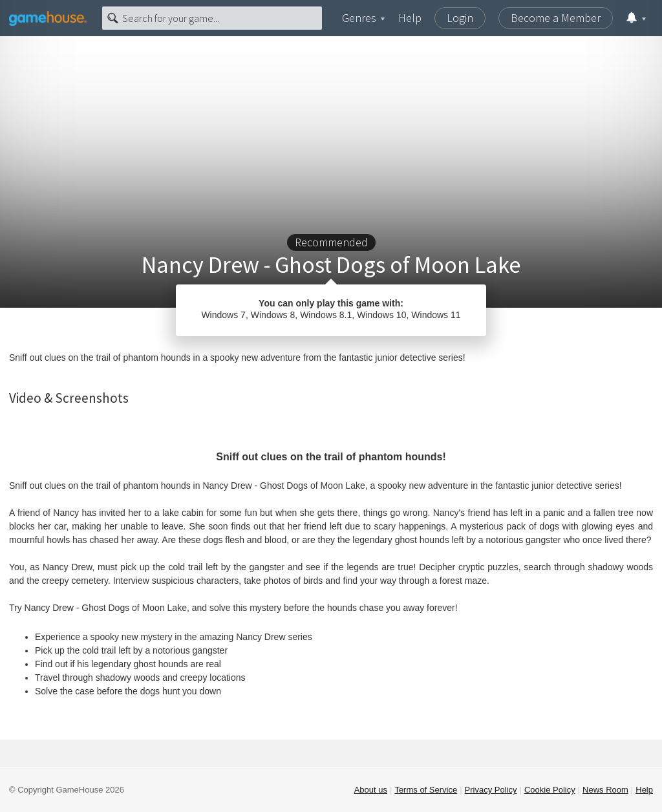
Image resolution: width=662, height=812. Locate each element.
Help (410, 18)
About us (371, 790)
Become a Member (556, 18)
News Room (605, 790)
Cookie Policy (550, 790)
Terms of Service (426, 790)
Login (460, 18)
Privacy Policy (491, 790)
